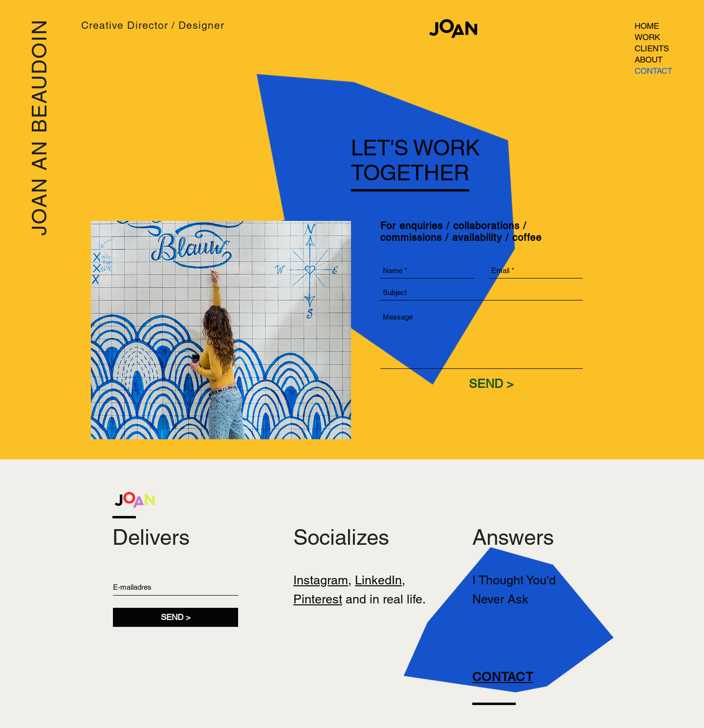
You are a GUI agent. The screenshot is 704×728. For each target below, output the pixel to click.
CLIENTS (652, 48)
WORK (647, 37)
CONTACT (653, 71)
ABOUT (649, 60)
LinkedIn (378, 580)
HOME (647, 26)
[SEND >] (491, 384)
